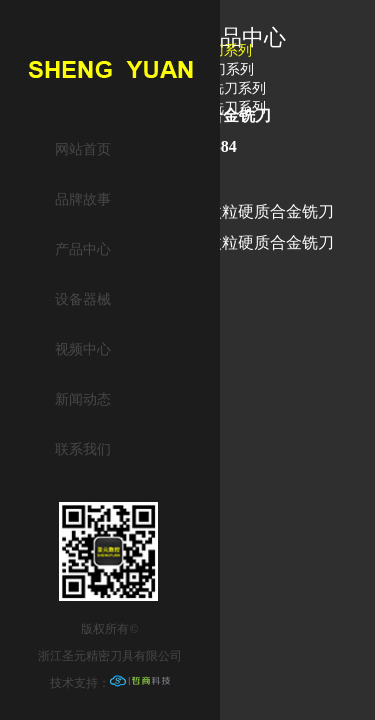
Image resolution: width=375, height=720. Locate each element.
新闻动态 (83, 399)
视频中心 (83, 349)
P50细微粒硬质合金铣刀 (249, 211)
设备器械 (83, 299)
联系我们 (83, 449)
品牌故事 (83, 199)
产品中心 (83, 249)
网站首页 (83, 149)
